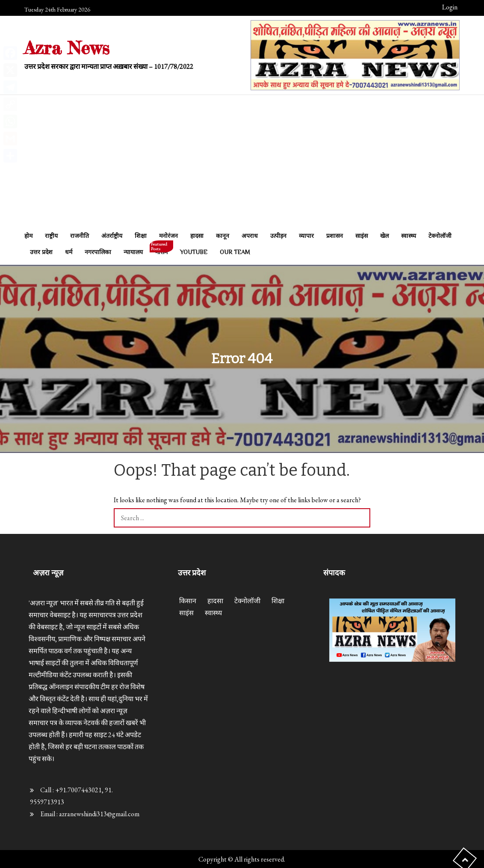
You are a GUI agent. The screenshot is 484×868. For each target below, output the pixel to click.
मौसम (161, 250)
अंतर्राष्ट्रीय (112, 236)
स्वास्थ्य (409, 236)
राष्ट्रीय (51, 236)
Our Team (235, 252)
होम (28, 236)
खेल (384, 236)
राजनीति (80, 236)
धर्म (69, 252)
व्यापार (306, 236)
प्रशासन (335, 236)
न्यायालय (133, 252)
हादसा (197, 236)
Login (450, 7)
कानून (223, 236)
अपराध (250, 236)
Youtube (194, 252)
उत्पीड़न (278, 236)
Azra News (67, 48)
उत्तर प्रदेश (41, 252)
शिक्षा (141, 236)
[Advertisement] (242, 163)
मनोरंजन (168, 236)
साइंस (362, 236)
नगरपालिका (98, 252)
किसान (188, 601)
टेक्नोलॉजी (440, 236)
